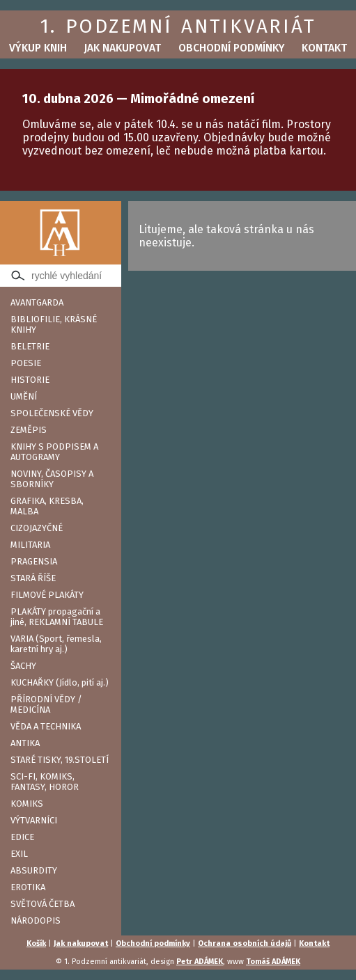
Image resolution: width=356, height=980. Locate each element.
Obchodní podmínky (232, 48)
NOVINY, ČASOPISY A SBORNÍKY (52, 479)
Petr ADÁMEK (200, 962)
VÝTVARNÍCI (34, 820)
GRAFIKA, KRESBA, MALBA (47, 506)
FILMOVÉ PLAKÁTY (47, 595)
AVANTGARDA (37, 302)
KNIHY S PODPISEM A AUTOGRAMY (54, 452)
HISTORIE (30, 380)
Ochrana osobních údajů (245, 943)
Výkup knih (38, 48)
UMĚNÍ (24, 396)
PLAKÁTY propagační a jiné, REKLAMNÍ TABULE (57, 617)
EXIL (19, 854)
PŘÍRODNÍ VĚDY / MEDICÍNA (46, 704)
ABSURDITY (34, 870)
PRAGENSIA (34, 561)
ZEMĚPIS (29, 430)
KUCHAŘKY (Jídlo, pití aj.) (60, 682)
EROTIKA (28, 887)
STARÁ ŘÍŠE (33, 578)
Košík (36, 943)
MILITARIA (30, 545)
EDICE (22, 837)
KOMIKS (27, 804)
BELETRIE (30, 346)
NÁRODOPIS (36, 920)
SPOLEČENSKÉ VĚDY (52, 413)
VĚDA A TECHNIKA (46, 726)
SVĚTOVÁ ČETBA (42, 904)
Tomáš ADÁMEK (273, 962)
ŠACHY (23, 666)
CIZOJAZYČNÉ (37, 528)
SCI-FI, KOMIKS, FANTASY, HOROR (45, 782)
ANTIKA (25, 743)
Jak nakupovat (122, 48)
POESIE (26, 363)
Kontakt (324, 48)
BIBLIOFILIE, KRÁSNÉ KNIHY (54, 324)
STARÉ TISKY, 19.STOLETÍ (60, 760)
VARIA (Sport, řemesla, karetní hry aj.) (56, 644)
